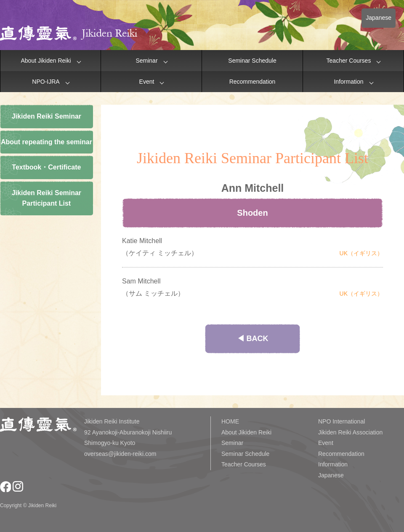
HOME (230, 421)
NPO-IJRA (46, 82)
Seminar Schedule (252, 61)
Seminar (146, 61)
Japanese (379, 18)
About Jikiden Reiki (46, 61)
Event (147, 82)
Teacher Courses (349, 61)
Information (348, 82)
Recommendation (252, 82)
